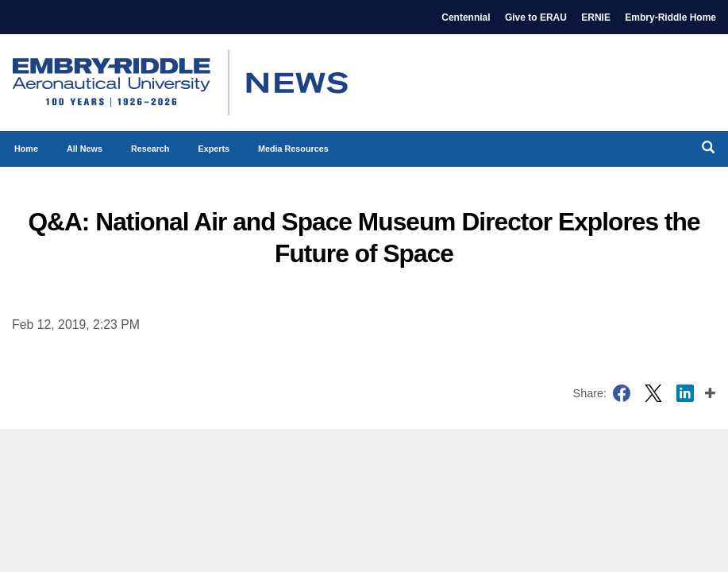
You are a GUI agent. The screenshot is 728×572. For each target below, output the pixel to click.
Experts (214, 149)
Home (26, 149)
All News (85, 149)
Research (150, 149)
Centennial (466, 17)
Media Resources (293, 149)
